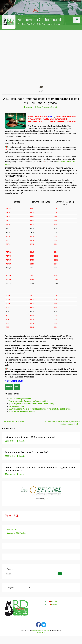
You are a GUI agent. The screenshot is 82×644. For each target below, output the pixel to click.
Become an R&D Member (16, 533)
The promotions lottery (17, 406)
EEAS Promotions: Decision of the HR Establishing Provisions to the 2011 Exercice (40, 409)
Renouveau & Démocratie (41, 19)
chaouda (29, 107)
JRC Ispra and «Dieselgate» (13, 422)
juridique (47, 499)
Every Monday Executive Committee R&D (26, 452)
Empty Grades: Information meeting (22, 412)
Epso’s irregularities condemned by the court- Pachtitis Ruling (31, 404)
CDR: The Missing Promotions (20, 399)
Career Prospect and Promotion (48, 107)
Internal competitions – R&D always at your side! (31, 437)
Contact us (41, 633)
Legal (34, 499)
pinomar (22, 474)
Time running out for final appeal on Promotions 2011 (28, 401)
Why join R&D (12, 529)
